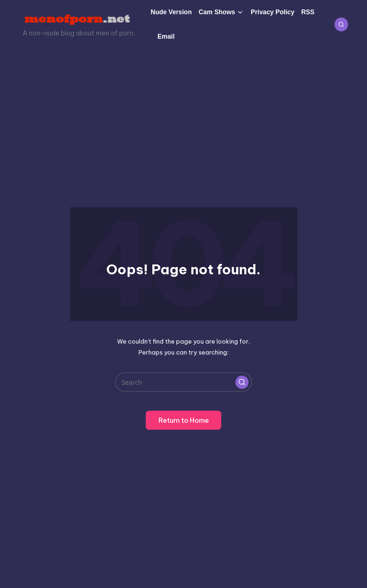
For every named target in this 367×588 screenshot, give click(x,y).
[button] (242, 382)
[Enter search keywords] (183, 382)
